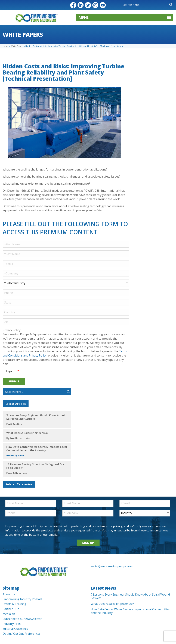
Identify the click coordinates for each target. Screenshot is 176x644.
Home (6, 46)
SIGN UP (88, 543)
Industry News (15, 456)
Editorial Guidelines (15, 629)
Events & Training (14, 604)
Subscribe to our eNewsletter (22, 619)
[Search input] (145, 5)
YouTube (103, 5)
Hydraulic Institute (18, 438)
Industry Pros (12, 624)
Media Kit (9, 614)
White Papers (17, 46)
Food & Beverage (17, 473)
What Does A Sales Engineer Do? (27, 433)
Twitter (88, 5)
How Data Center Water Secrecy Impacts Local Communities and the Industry (37, 448)
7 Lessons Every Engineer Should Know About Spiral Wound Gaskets (36, 417)
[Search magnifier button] (171, 5)
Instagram (95, 5)
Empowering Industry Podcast (22, 599)
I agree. (10, 371)
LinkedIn (81, 5)
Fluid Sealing (14, 424)
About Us (9, 594)
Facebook (73, 5)
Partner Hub (11, 609)
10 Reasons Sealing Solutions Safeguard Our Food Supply (35, 466)
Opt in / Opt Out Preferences (22, 634)
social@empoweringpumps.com (112, 566)
